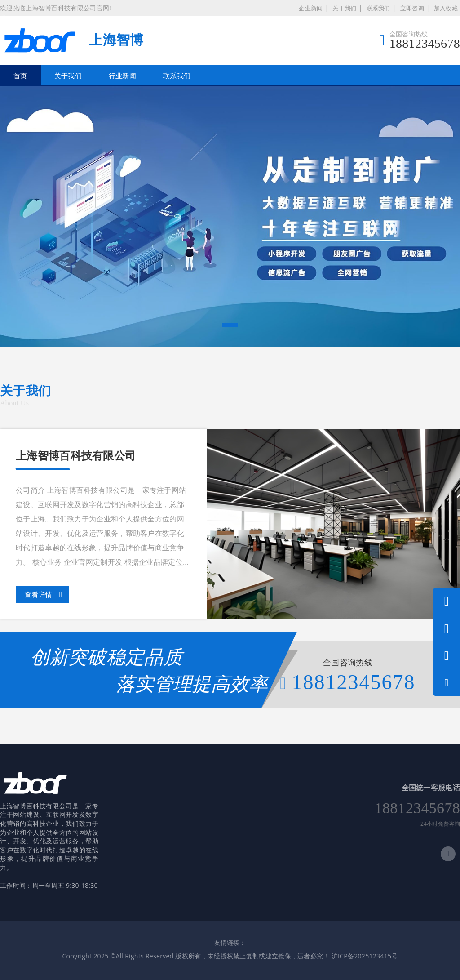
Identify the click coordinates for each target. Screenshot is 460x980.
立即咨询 (412, 8)
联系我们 (378, 8)
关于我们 (344, 8)
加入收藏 (446, 8)
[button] (230, 325)
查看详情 (43, 595)
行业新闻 (122, 76)
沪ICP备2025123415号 (365, 956)
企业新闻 (311, 8)
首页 (20, 76)
